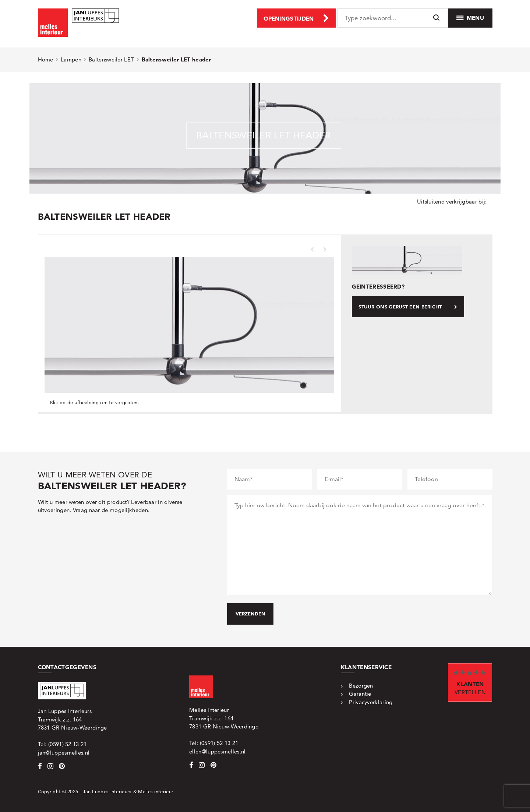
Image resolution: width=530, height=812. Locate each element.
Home (46, 59)
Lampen (71, 59)
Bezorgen (361, 686)
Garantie (360, 694)
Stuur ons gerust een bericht (408, 307)
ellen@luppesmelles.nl (217, 751)
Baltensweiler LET (111, 59)
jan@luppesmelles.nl (64, 753)
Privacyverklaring (371, 702)
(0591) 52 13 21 (68, 744)
